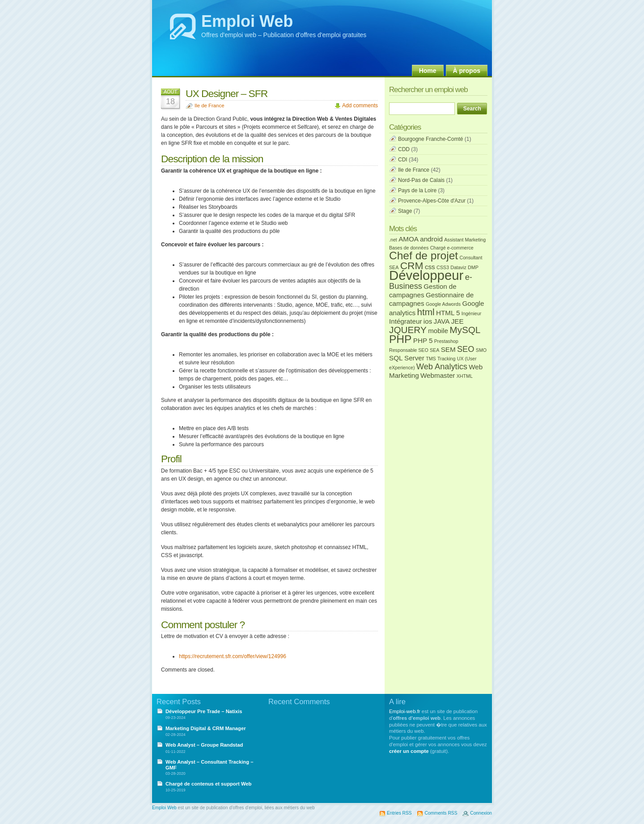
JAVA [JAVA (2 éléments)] (442, 321)
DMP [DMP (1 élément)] (473, 267)
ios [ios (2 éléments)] (428, 321)
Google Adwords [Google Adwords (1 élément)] (443, 304)
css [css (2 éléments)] (430, 267)
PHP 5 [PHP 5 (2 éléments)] (423, 340)
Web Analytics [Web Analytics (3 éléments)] (442, 366)
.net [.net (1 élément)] (393, 240)
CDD (404, 149)
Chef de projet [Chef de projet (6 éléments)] (424, 256)
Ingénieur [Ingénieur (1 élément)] (471, 313)
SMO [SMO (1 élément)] (481, 350)
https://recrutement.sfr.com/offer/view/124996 (233, 656)
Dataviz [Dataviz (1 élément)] (458, 267)
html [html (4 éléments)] (426, 312)
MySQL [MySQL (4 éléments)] (465, 330)
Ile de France (209, 106)
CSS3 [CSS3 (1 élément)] (443, 267)
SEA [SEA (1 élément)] (434, 350)
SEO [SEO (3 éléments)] (466, 349)
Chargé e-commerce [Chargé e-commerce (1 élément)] (452, 248)
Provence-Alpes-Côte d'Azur (432, 201)
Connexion (481, 813)
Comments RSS (441, 813)
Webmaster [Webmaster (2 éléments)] (438, 375)
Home (428, 71)
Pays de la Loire (417, 190)
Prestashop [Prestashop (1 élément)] (446, 341)
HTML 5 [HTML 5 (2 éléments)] (448, 313)
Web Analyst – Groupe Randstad (204, 745)
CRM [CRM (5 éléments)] (412, 266)
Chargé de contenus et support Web (208, 784)
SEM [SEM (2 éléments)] (448, 349)
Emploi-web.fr (405, 711)
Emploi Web (247, 21)
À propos (467, 71)
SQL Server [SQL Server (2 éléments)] (407, 358)
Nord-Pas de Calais (421, 180)
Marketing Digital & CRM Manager (206, 728)
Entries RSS (399, 813)
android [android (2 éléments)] (431, 239)
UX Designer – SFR (227, 93)
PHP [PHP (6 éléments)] (400, 339)
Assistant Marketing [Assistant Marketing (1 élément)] (465, 240)
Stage (405, 211)
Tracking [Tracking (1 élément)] (446, 359)
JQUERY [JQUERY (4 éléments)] (408, 330)
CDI (403, 160)
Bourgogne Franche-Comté (430, 139)
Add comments (360, 106)
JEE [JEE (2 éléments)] (458, 321)
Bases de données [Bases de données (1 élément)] (409, 248)
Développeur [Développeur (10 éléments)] (426, 275)
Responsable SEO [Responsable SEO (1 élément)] (409, 350)
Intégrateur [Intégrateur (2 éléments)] (405, 321)
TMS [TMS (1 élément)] (431, 359)
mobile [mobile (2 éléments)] (438, 331)
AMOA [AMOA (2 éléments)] (409, 239)
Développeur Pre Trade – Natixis (204, 711)
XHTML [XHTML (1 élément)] (465, 376)
